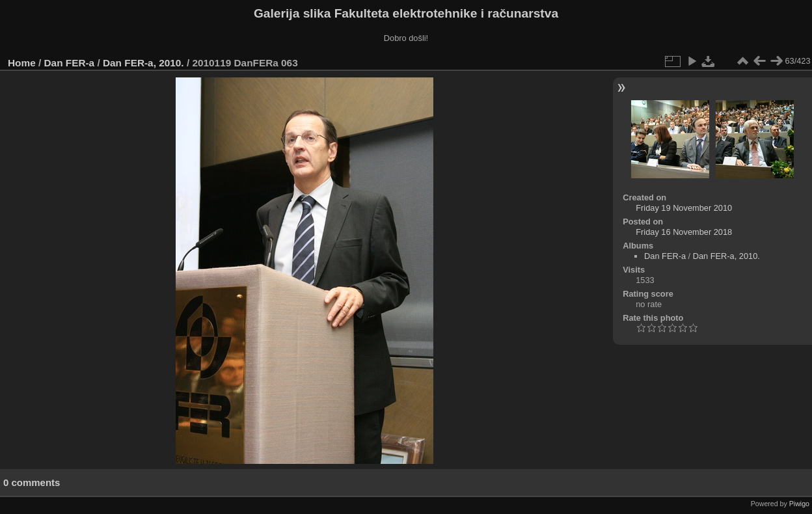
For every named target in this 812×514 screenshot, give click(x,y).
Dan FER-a (70, 63)
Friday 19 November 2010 (684, 208)
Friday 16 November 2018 (684, 232)
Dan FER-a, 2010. (143, 63)
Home (22, 63)
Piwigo (799, 504)
